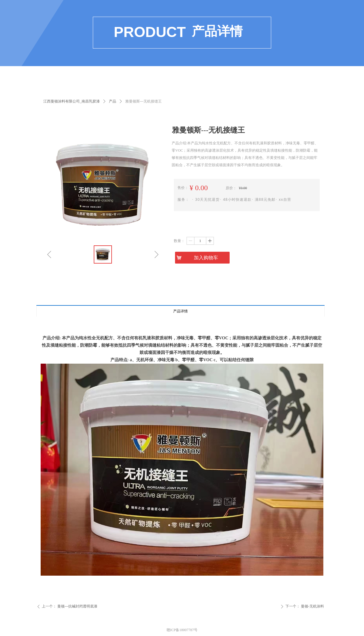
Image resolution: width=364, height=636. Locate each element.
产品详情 (180, 311)
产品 (113, 101)
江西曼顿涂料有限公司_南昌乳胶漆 (72, 101)
